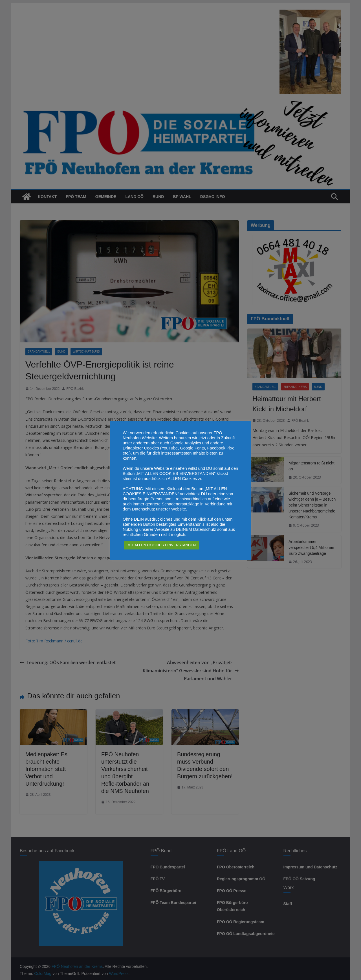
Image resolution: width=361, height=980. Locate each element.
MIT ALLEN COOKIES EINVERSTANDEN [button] (162, 545)
